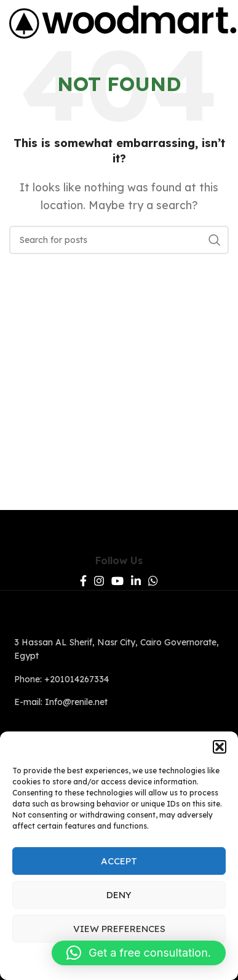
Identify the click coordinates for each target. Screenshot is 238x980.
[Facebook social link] (83, 581)
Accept (119, 861)
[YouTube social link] (117, 581)
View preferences (119, 929)
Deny (119, 895)
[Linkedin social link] (136, 581)
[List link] (119, 649)
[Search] (119, 240)
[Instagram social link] (99, 581)
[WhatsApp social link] (153, 581)
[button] (220, 747)
